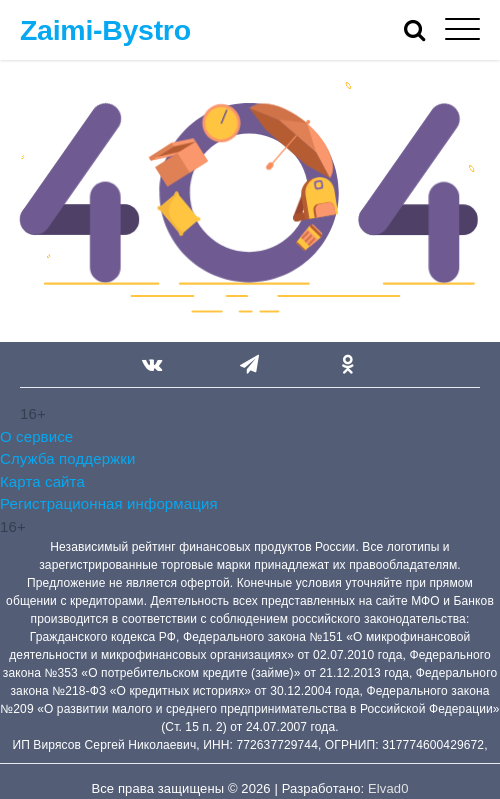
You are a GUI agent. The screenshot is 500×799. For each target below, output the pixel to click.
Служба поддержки (67, 458)
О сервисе (36, 436)
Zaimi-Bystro (105, 30)
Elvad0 (388, 788)
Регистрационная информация (109, 503)
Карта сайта (42, 481)
